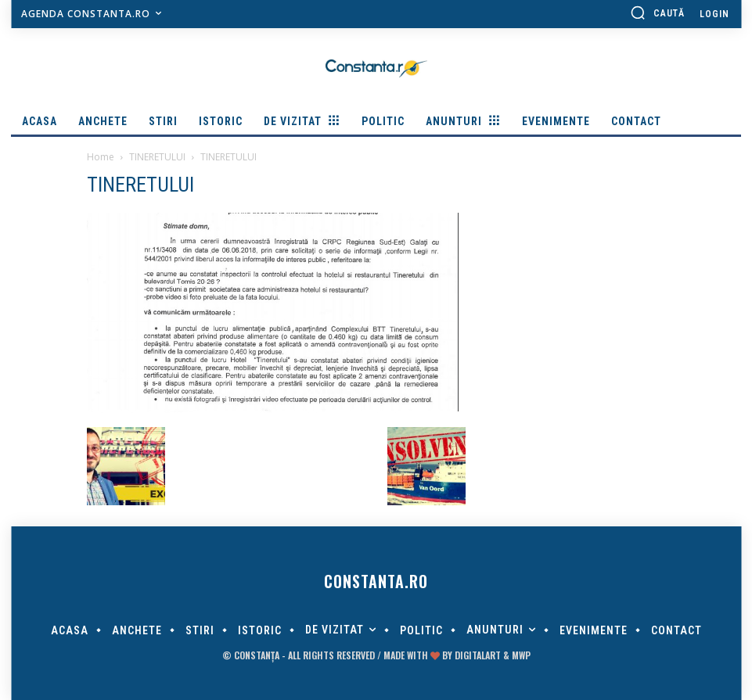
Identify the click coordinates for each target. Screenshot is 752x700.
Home (101, 157)
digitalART (478, 655)
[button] (657, 13)
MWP (521, 655)
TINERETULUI (157, 157)
